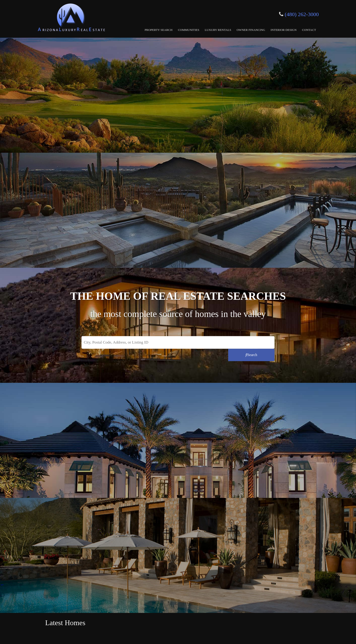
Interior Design (284, 30)
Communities (189, 30)
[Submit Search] (251, 355)
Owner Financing (251, 30)
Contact (309, 30)
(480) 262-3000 (302, 14)
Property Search (159, 30)
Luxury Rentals (218, 30)
